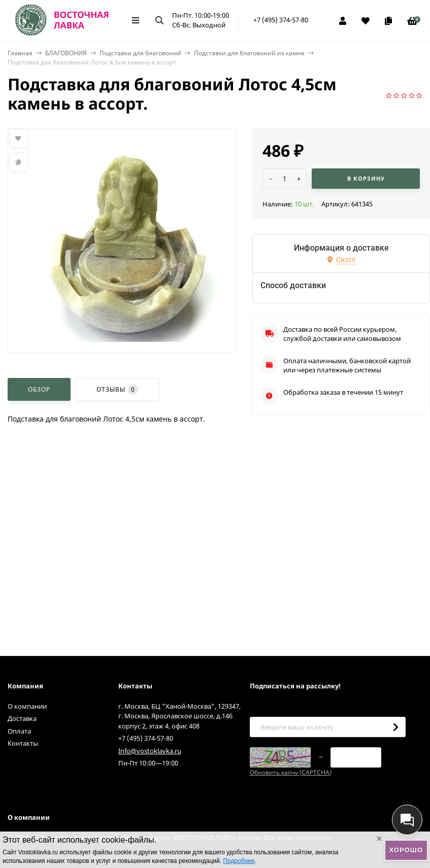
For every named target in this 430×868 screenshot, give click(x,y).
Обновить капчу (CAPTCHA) (291, 772)
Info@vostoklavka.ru (150, 751)
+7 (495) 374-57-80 (281, 20)
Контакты (23, 743)
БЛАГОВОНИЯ (66, 53)
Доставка (22, 718)
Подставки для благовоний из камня (249, 53)
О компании (27, 706)
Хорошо (406, 850)
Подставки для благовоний (140, 53)
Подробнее (239, 861)
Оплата (19, 731)
